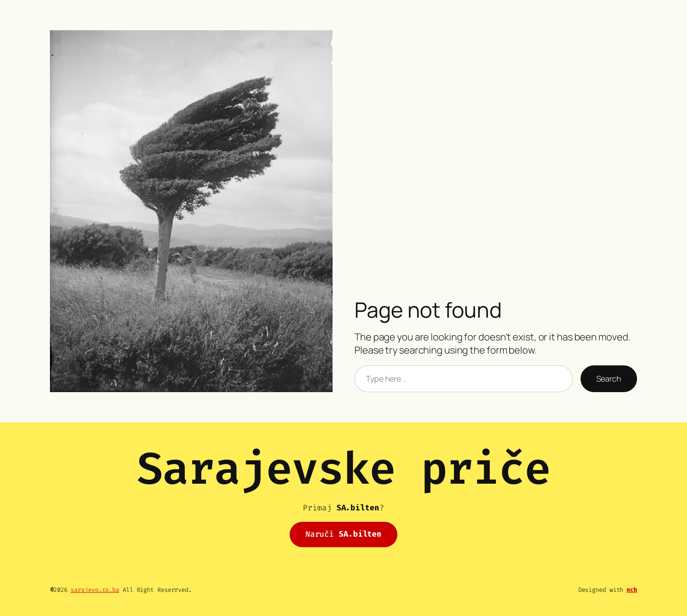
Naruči (343, 534)
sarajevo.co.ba (95, 590)
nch (632, 590)
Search (609, 379)
